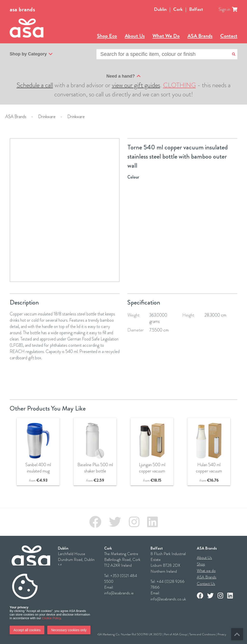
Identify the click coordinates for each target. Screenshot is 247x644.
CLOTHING (179, 85)
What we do (206, 571)
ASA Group (180, 634)
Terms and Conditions (202, 634)
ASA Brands (200, 36)
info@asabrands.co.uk (168, 599)
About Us (135, 36)
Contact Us (206, 584)
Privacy (222, 634)
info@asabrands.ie (119, 593)
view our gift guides (136, 85)
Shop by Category (31, 54)
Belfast (196, 9)
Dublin (160, 9)
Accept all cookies (27, 630)
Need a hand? (123, 76)
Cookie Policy (51, 618)
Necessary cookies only (69, 630)
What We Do (166, 36)
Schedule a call (35, 85)
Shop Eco (107, 36)
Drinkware (47, 117)
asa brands (22, 9)
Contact (229, 36)
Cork (178, 9)
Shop (201, 564)
